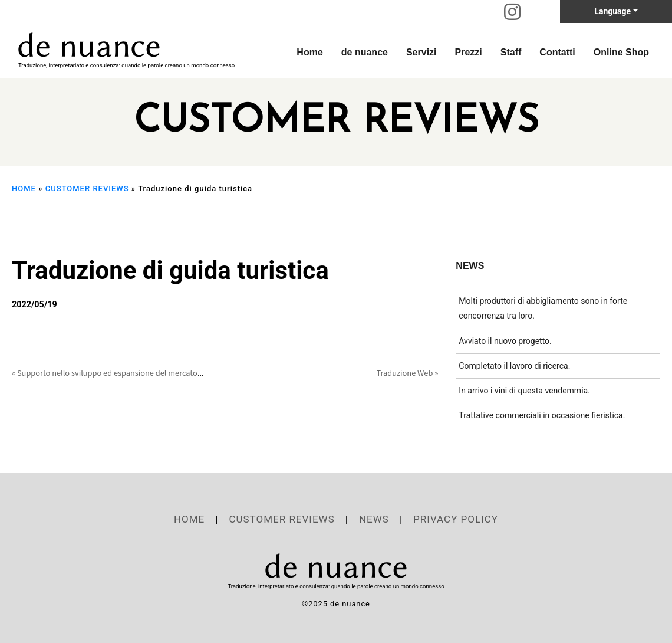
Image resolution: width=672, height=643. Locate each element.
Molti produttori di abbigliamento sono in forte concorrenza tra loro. (543, 308)
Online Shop (621, 52)
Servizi (421, 52)
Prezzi (469, 52)
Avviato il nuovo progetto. (505, 341)
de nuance (365, 52)
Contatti (557, 52)
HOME (24, 188)
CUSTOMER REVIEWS (87, 188)
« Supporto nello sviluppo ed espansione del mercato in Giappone (127, 373)
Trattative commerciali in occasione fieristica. (542, 415)
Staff (511, 52)
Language (612, 11)
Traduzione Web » (408, 373)
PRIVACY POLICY (456, 519)
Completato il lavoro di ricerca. (514, 366)
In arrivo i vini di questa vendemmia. (524, 391)
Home (309, 52)
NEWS (374, 519)
